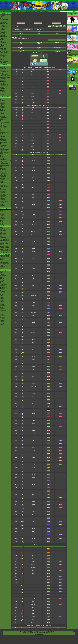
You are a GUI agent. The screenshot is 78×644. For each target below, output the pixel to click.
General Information (3, 210)
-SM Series (2, 295)
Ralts (33, 373)
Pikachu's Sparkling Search (4, 264)
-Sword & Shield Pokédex (4, 23)
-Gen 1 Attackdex (3, 29)
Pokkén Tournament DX (4, 126)
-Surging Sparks (3, 285)
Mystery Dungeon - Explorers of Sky (5, 164)
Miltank (33, 336)
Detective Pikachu (3, 127)
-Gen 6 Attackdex (3, 33)
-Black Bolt (2, 282)
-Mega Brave (2, 310)
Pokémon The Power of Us (4, 250)
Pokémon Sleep (3, 107)
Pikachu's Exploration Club (4, 263)
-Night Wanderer (3, 318)
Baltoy (33, 454)
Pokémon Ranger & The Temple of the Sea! (5, 236)
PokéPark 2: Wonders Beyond (5, 149)
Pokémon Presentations (4, 56)
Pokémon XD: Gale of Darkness (5, 174)
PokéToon (2, 86)
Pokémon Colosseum (3, 173)
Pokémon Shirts (3, 57)
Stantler (33, 329)
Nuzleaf (33, 366)
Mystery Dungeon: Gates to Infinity (5, 148)
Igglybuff (33, 279)
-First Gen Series (3, 299)
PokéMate (2, 182)
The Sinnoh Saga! (3, 72)
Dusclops (33, 488)
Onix (33, 221)
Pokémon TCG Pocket (3, 109)
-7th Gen (1, 48)
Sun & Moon (2, 121)
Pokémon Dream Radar (4, 146)
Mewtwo (33, 84)
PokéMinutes (2, 88)
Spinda (33, 102)
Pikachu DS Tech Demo (4, 180)
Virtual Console (2, 199)
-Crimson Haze (2, 320)
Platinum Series (2, 220)
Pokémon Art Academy (4, 134)
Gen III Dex (28, 29)
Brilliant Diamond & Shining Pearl (5, 111)
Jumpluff (33, 592)
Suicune (33, 346)
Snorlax (33, 265)
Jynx (33, 258)
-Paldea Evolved (3, 292)
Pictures (70, 54)
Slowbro (33, 119)
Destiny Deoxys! (3, 234)
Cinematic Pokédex (3, 42)
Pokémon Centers (3, 49)
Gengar (33, 218)
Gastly (33, 211)
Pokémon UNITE (3, 107)
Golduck (33, 75)
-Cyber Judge (2, 321)
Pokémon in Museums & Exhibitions (4, 53)
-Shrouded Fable (3, 287)
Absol (33, 494)
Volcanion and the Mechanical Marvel (5, 248)
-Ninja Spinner (2, 307)
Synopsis (69, 66)
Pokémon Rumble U (3, 147)
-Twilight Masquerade (3, 288)
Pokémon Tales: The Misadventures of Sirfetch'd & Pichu (5, 93)
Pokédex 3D (2, 151)
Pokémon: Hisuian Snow (4, 84)
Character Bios (2, 68)
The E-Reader (2, 182)
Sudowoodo (33, 295)
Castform (33, 471)
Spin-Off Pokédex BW (3, 41)
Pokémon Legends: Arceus (4, 112)
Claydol (33, 457)
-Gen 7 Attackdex (3, 34)
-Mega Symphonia (3, 311)
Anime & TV (5, 65)
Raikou (33, 339)
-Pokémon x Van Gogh (4, 54)
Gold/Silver (2, 184)
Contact (14, 11)
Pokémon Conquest (3, 149)
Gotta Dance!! (2, 259)
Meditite (33, 90)
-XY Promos (2, 304)
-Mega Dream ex (3, 308)
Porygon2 (33, 326)
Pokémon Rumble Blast (4, 150)
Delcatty (33, 403)
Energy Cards (2, 275)
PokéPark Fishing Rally (4, 181)
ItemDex (1, 37)
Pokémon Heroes (3, 233)
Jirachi (33, 538)
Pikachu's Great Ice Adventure (5, 263)
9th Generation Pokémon (4, 62)
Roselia (33, 427)
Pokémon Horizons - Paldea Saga (5, 78)
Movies (5, 226)
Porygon (33, 262)
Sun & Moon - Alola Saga (4, 75)
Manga (5, 208)
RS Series (2, 217)
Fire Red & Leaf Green (4, 172)
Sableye (33, 407)
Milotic (33, 468)
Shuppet (33, 478)
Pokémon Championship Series (5, 50)
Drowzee (33, 78)
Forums (10, 11)
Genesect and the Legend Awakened (4, 244)
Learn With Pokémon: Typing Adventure (4, 153)
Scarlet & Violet (2, 100)
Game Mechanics (3, 43)
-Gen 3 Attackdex (3, 31)
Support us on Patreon (39, 634)
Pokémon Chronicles (3, 78)
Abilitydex (2, 39)
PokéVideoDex (2, 88)
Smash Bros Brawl (3, 169)
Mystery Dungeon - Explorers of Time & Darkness (5, 168)
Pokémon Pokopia (3, 103)
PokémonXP (2, 51)
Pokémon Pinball (3, 192)
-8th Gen (1, 47)
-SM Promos (2, 303)
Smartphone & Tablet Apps (4, 202)
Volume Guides (2, 214)
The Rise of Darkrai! (3, 237)
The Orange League (3, 69)
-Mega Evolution (3, 281)
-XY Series (2, 295)
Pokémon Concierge (3, 91)
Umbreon (33, 302)
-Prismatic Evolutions (3, 285)
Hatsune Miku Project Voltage (5, 52)
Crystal (1, 185)
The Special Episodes (3, 79)
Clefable (33, 161)
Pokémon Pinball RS (3, 177)
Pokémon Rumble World (4, 137)
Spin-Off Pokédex (3, 39)
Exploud (33, 397)
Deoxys (33, 542)
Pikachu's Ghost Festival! (4, 261)
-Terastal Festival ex (3, 315)
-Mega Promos (2, 301)
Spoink (33, 96)
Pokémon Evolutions (3, 84)
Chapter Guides (2, 213)
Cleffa (33, 275)
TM (57, 26)
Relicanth (33, 498)
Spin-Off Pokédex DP (3, 40)
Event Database (3, 61)
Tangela (33, 245)
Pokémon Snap (2, 192)
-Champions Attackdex (4, 36)
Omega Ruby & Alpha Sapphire (5, 131)
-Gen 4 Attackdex (3, 32)
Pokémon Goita (2, 205)
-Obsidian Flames (3, 291)
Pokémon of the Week (3, 45)
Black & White (2, 144)
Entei (33, 343)
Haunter (33, 215)
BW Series (2, 221)
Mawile (33, 410)
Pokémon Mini (2, 187)
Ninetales (33, 552)
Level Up (53, 26)
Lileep (33, 461)
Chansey (33, 241)
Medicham (33, 93)
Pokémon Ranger (3, 178)
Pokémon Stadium (3, 194)
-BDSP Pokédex (3, 24)
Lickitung (33, 238)
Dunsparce (33, 319)
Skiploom (33, 589)
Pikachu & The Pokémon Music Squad (5, 268)
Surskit (33, 383)
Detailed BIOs (2, 212)
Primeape (33, 188)
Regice (33, 515)
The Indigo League (3, 68)
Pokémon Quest (3, 128)
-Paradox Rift (2, 290)
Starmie (33, 252)
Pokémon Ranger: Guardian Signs (5, 159)
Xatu (33, 292)
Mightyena (33, 363)
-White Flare (2, 282)
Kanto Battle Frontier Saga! (4, 71)
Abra (33, 191)
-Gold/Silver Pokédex (3, 18)
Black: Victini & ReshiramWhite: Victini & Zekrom (5, 241)
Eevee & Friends (3, 266)
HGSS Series (2, 221)
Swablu (33, 441)
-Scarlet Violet (2, 293)
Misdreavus (33, 312)
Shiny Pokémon (2, 81)
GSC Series (2, 216)
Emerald (1, 172)
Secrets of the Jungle (3, 251)
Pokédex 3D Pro (3, 152)
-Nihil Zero (2, 308)
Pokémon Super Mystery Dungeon (5, 138)
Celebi (33, 356)
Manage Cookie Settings (51, 631)
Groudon (33, 532)
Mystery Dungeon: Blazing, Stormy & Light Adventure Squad (5, 161)
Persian (33, 174)
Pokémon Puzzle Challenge (4, 186)
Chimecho (33, 491)
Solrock (33, 451)
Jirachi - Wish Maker (3, 234)
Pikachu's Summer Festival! (4, 260)
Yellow (1, 190)
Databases (5, 13)
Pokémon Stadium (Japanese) (5, 193)
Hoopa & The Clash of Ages (4, 247)
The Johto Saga (3, 70)
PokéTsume (2, 95)
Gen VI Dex (50, 28)
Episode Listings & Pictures (4, 66)
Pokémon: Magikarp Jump (4, 125)
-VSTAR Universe (3, 322)
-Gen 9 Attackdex (3, 36)
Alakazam (33, 198)
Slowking (33, 134)
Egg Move (64, 26)
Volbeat (33, 420)
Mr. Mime (33, 255)
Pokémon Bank (2, 132)
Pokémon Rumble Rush (4, 126)
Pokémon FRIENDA (3, 207)
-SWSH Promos (3, 302)
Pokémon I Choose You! (4, 249)
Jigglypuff (33, 164)
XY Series (2, 223)
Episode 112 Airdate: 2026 (71, 64)
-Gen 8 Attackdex (3, 35)
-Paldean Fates (2, 289)
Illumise (33, 424)
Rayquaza (33, 535)
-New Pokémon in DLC (4, 62)
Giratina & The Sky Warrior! (4, 238)
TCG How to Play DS (3, 154)
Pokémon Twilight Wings (4, 83)
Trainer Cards (2, 274)
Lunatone (33, 447)
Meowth (33, 171)
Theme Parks (2, 58)
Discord (18, 11)
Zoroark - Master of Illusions (4, 240)
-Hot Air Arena (2, 314)
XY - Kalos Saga (3, 74)
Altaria (33, 444)
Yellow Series (2, 215)
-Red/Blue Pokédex (3, 17)
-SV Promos (2, 301)
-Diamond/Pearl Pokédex (4, 19)
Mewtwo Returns (3, 231)
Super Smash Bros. (3, 195)
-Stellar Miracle (2, 318)
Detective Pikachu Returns (4, 108)
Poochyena (33, 360)
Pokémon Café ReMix (3, 105)
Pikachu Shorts (5, 254)
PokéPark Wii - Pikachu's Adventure (4, 162)
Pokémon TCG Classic (4, 277)
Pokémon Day (2, 55)
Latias (33, 521)
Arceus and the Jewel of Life (4, 239)
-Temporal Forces (3, 288)
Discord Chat (2, 59)
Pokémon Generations (4, 82)
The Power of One (3, 230)
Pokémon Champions (3, 102)
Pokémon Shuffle (3, 136)
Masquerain (33, 387)
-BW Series (2, 296)
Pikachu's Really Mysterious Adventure (4, 265)
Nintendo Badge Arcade (4, 143)
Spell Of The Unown (3, 230)
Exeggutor (33, 235)
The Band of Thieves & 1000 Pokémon (4, 135)
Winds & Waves (2, 99)
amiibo (1, 203)
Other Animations (3, 90)
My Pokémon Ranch (3, 169)
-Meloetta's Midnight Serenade (5, 243)
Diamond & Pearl (3, 156)
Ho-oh (33, 353)
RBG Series (2, 215)
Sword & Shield (2, 110)
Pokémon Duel (2, 141)
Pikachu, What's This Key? (4, 267)
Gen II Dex (39, 29)
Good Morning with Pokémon (5, 89)
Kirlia (33, 376)
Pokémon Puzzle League (4, 191)
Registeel (33, 518)
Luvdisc (33, 501)
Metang (33, 505)
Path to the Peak (3, 87)
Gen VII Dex (39, 28)
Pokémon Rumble (3, 159)
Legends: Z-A (2, 101)
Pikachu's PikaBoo (3, 258)
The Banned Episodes (3, 80)
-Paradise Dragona (3, 317)
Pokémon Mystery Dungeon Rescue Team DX (4, 115)
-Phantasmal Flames (3, 280)
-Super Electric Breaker (4, 316)
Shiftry (33, 370)
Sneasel (33, 322)
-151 (1, 291)
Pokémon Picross (3, 139)
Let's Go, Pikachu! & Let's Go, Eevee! (5, 123)
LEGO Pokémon (3, 56)
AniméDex (2, 67)
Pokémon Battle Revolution (4, 163)
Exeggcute (33, 231)
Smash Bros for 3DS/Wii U (4, 142)
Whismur (33, 390)
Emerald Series (2, 218)
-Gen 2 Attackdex (3, 30)
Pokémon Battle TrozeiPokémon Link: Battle (5, 133)
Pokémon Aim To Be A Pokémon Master (5, 76)
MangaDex (2, 211)
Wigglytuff (33, 167)
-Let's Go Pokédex (3, 23)
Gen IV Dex (17, 29)
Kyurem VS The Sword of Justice (5, 242)
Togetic (33, 285)
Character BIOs (2, 211)
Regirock (33, 511)
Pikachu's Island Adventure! (4, 262)
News (1, 15)
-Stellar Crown (2, 286)
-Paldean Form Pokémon (4, 63)
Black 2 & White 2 (3, 145)
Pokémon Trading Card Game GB (5, 195)
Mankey (33, 184)
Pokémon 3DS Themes (4, 201)
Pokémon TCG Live (3, 120)
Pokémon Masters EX (3, 106)
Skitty (33, 400)
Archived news (2, 16)
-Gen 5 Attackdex (3, 33)
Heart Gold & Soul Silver (4, 158)
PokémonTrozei (2, 179)
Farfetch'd (33, 208)
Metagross (33, 508)
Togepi (33, 282)
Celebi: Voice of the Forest (4, 232)
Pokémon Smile (2, 117)
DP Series (2, 219)
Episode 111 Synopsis (71, 51)
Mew (33, 272)
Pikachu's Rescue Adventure (4, 256)
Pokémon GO (2, 104)
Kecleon (33, 474)
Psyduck (33, 72)
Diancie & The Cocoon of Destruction (4, 245)
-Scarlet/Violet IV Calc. (4, 44)
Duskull (33, 484)
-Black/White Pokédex (3, 20)
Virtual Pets (2, 202)
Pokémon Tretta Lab (3, 146)
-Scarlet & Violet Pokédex (4, 26)
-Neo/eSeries (2, 298)
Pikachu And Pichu (3, 257)
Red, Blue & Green (3, 189)
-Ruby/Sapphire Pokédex (4, 19)
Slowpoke (33, 116)
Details (49, 26)
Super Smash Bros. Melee (4, 188)
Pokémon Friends (3, 103)
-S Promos (2, 325)
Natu (33, 289)
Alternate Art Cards (3, 275)
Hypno (33, 81)
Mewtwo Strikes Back (3, 229)
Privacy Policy (43, 631)
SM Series (2, 224)
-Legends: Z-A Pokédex (4, 27)
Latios (33, 525)
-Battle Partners (2, 314)
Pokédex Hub (23, 11)
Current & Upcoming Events (4, 60)
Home (7, 11)
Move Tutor (61, 26)
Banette (33, 481)
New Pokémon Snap (3, 118)
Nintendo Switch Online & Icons (5, 204)
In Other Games (3, 199)
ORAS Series (2, 224)
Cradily (33, 464)
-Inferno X (2, 309)
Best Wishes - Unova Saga (4, 73)
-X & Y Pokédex (2, 21)
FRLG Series (2, 218)
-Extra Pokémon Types (4, 273)
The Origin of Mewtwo (3, 228)
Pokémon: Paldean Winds (4, 85)
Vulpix (33, 549)
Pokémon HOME (3, 113)
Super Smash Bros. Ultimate (4, 129)
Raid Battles (2, 276)
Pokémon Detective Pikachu (4, 253)
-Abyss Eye (2, 306)
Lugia (33, 349)
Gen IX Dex (17, 28)
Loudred (33, 393)
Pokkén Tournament (3, 140)
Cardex (1, 42)
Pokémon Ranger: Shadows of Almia (5, 166)
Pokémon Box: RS (3, 176)
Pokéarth (47, 11)
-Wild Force (2, 321)
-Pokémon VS (2, 323)
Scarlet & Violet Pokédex (31, 11)
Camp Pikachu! (2, 259)
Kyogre (33, 528)
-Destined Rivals (3, 283)
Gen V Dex (61, 28)
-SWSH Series (2, 294)
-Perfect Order (2, 278)
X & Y (1, 130)
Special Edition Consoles (4, 200)
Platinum (1, 157)
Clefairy (33, 157)
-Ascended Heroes (3, 279)
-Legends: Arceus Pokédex (4, 25)
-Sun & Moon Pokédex (4, 22)
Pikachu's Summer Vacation (4, 256)
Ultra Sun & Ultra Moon (4, 122)
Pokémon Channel (3, 176)
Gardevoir (33, 380)
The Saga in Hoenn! (3, 71)
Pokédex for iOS (3, 155)
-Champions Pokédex (3, 28)
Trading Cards (5, 270)
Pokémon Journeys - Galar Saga (5, 75)
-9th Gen (1, 46)
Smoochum (33, 333)
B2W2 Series (2, 222)
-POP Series (2, 305)
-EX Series (2, 298)
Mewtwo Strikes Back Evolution (5, 250)
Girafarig (33, 316)
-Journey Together (3, 284)
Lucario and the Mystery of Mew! (5, 235)
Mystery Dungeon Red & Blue (5, 179)
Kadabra (33, 194)
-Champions (2, 46)
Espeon (33, 87)
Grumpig (33, 99)
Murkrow (33, 306)
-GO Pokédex (2, 26)
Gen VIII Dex (28, 28)
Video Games (5, 97)
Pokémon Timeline (3, 49)
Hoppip (33, 586)
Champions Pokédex (40, 11)
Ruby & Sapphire (3, 171)
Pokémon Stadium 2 (3, 186)
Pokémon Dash (2, 175)
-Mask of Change (3, 319)
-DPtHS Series (2, 297)
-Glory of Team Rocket (3, 313)
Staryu (33, 248)
